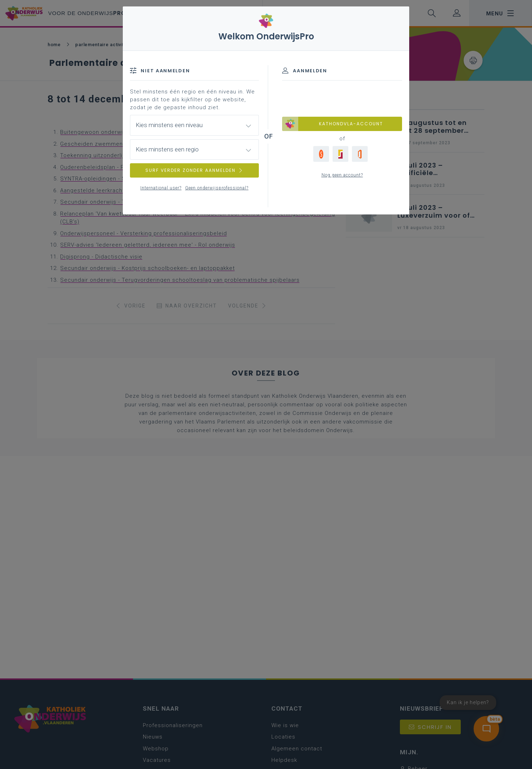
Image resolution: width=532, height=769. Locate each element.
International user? (161, 188)
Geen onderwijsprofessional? (217, 188)
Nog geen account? (342, 175)
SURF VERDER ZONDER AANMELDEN (194, 170)
